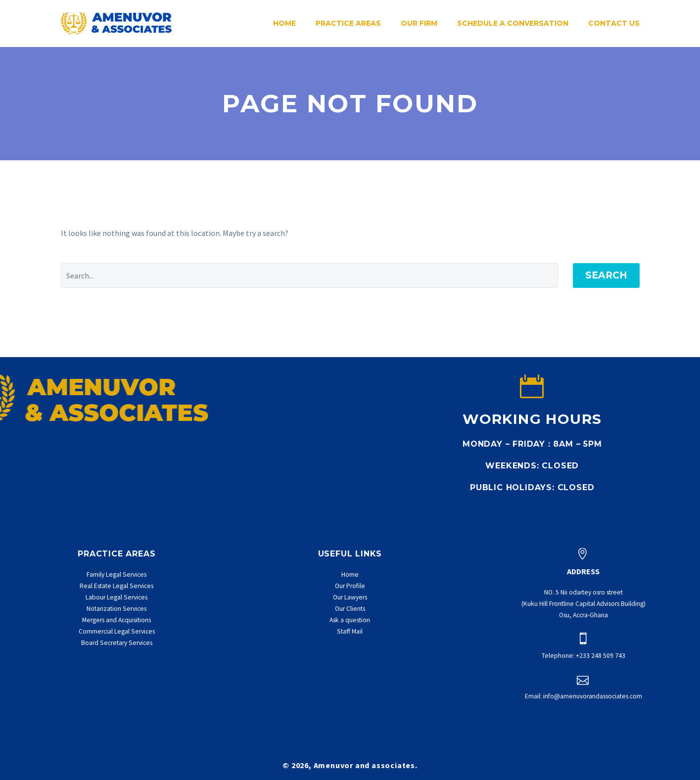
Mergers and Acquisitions (117, 620)
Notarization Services (117, 609)
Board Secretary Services (117, 643)
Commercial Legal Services (117, 631)
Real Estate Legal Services (117, 586)
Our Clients (350, 609)
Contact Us (614, 23)
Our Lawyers (350, 597)
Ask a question (350, 620)
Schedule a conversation (513, 23)
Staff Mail (350, 631)
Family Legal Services (117, 574)
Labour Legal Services (117, 597)
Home (284, 23)
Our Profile (350, 586)
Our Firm (419, 23)
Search (606, 275)
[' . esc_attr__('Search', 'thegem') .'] (309, 275)
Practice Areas (348, 23)
